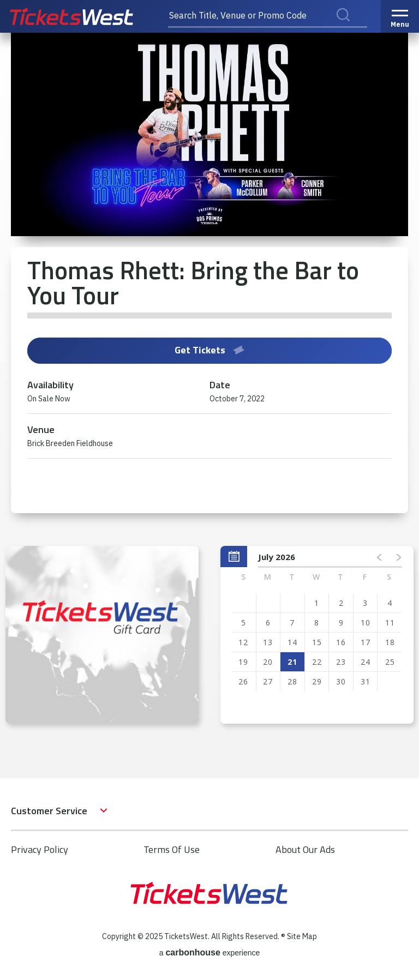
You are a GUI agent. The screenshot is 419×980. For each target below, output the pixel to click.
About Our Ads (305, 849)
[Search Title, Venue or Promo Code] (268, 16)
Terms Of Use (172, 849)
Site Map (302, 936)
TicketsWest (83, 16)
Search (350, 27)
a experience (210, 952)
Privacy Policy (40, 849)
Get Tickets (209, 350)
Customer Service (49, 811)
